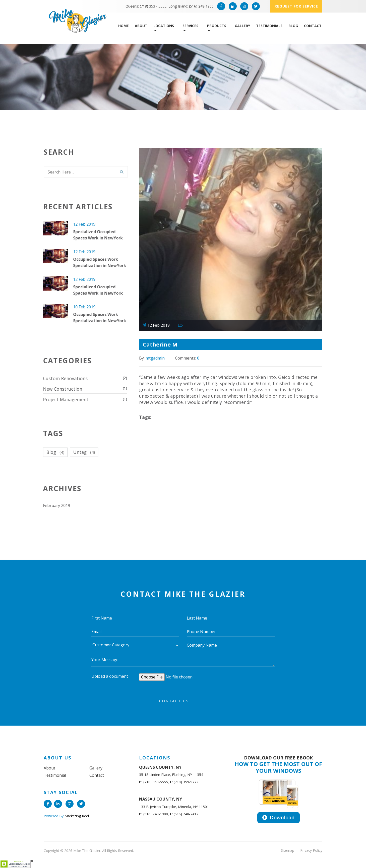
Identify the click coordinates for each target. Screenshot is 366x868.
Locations (164, 26)
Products (217, 26)
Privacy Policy (311, 850)
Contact (313, 26)
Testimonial (55, 775)
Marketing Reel (76, 816)
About (141, 26)
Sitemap (288, 850)
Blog (293, 26)
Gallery (242, 26)
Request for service (296, 6)
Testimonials (269, 26)
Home (124, 26)
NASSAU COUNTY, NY (161, 799)
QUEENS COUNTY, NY (160, 767)
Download (279, 817)
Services (190, 26)
